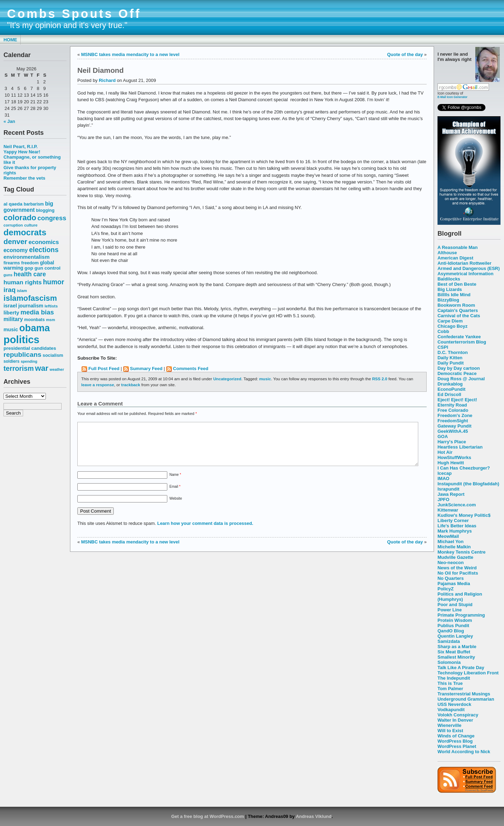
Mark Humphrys (455, 531)
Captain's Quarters (458, 310)
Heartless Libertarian (460, 447)
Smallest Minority (456, 657)
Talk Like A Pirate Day (461, 668)
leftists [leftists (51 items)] (51, 306)
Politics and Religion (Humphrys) (460, 597)
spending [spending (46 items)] (29, 361)
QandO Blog (451, 631)
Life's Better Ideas (457, 526)
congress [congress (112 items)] (52, 218)
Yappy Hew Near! (22, 152)
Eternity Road (452, 405)
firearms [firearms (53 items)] (12, 263)
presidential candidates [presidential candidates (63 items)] (30, 348)
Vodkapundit (451, 710)
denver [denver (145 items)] (15, 241)
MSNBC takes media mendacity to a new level (130, 54)
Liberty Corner (453, 520)
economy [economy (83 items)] (16, 250)
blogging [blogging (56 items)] (45, 210)
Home (10, 40)
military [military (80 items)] (13, 319)
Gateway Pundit (454, 426)
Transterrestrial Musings (464, 694)
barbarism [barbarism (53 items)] (34, 204)
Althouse (447, 253)
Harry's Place (452, 442)
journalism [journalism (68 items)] (31, 306)
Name (175, 483)
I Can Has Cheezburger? (464, 468)
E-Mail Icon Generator (453, 97)
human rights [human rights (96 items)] (23, 282)
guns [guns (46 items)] (8, 275)
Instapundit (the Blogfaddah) (468, 484)
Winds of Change (456, 736)
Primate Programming (461, 615)
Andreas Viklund (314, 816)
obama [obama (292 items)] (34, 328)
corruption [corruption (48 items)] (13, 225)
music (265, 379)
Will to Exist (450, 731)
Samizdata (449, 641)
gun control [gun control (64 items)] (47, 268)
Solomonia (449, 662)
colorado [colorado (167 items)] (20, 218)
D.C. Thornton (453, 352)
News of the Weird (457, 568)
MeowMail (448, 536)
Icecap (444, 473)
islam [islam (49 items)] (22, 291)
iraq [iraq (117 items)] (10, 290)
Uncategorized (227, 379)
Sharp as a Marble (457, 647)
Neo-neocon (451, 563)
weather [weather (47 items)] (57, 369)
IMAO (443, 478)
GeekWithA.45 (453, 431)
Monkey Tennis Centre (461, 552)
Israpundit (449, 489)
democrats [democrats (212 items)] (25, 232)
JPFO (443, 499)
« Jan (9, 121)
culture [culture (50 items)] (31, 225)
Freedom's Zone (455, 415)
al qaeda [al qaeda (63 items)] (13, 204)
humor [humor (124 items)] (54, 282)
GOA (443, 436)
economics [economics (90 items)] (44, 242)
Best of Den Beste (457, 284)
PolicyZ (446, 589)
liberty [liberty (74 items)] (11, 313)
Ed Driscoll (449, 394)
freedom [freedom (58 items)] (30, 263)
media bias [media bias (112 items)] (37, 312)
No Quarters (451, 578)
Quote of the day (405, 54)
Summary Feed (146, 369)
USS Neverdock (454, 704)
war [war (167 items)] (42, 368)
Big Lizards (450, 289)
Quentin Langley (455, 636)
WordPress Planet (457, 746)
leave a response (98, 385)
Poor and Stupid (455, 605)
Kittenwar (448, 510)
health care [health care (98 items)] (30, 274)
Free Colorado (453, 410)
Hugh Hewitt (451, 463)
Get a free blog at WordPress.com (208, 816)
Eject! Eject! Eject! (457, 400)
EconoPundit (451, 389)
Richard (107, 80)
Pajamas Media (454, 584)
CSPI (443, 347)
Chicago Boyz (453, 326)
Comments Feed (191, 369)
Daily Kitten (450, 358)
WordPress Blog (455, 741)
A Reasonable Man (458, 247)
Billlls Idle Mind (454, 295)
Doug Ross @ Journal (461, 379)
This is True (450, 683)
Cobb (443, 331)
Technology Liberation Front (468, 673)
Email (175, 495)
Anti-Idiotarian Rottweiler (464, 263)
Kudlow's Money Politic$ (464, 515)
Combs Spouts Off (74, 14)
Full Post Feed (104, 369)
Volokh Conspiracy (458, 715)
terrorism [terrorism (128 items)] (19, 368)
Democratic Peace (457, 373)
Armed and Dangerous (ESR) (469, 268)
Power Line (450, 610)
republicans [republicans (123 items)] (22, 355)
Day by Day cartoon (459, 368)
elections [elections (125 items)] (44, 250)
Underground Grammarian (466, 699)
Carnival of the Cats (459, 316)
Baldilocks (449, 279)
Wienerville (449, 725)
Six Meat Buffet (454, 652)
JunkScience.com (457, 505)
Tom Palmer (450, 689)
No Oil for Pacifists (458, 573)
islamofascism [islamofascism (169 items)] (30, 298)
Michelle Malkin (454, 547)
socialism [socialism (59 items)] (53, 355)
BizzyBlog (448, 300)
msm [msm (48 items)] (50, 320)
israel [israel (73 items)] (10, 306)
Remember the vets (24, 178)
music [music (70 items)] (11, 329)
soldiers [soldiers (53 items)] (12, 361)
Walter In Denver (455, 720)
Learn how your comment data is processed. (205, 532)
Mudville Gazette (455, 557)
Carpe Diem (450, 321)
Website (176, 507)
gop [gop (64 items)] (29, 268)
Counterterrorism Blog (462, 342)
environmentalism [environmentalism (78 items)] (27, 257)
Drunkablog (450, 384)
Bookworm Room (456, 305)
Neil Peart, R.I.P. (21, 147)
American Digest (455, 258)
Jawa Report (451, 494)
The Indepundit (454, 678)
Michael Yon (450, 542)
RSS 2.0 (380, 379)
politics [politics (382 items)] (22, 339)
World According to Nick (464, 752)
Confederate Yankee (459, 337)
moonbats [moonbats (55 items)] (34, 320)
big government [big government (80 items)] (28, 207)
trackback (131, 385)
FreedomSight (453, 421)
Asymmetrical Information (465, 274)
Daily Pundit (451, 363)
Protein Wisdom (455, 620)
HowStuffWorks (454, 457)
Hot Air (445, 452)
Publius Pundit (453, 626)
